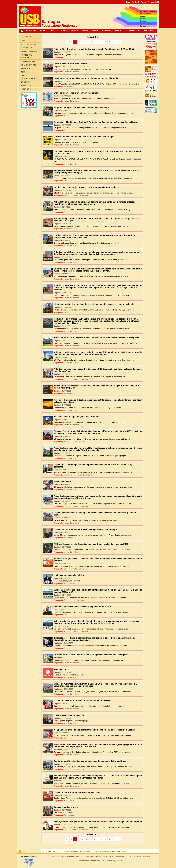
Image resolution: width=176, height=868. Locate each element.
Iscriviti (143, 19)
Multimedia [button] (107, 31)
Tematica (25, 68)
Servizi (143, 16)
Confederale (31, 31)
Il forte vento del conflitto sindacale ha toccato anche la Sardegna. (84, 137)
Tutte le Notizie (29, 44)
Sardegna (68, 57)
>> (119, 42)
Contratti (26, 82)
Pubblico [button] (54, 31)
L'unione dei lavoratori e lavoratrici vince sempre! (77, 93)
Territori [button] (74, 31)
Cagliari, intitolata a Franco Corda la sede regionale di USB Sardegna (86, 529)
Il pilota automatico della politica (69, 575)
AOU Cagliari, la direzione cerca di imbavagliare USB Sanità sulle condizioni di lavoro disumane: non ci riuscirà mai (98, 370)
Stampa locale (28, 61)
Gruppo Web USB (97, 861)
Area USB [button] (119, 31)
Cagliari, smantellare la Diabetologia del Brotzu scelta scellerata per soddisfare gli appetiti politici (95, 514)
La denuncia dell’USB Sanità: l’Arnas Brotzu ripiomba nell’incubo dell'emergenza (91, 655)
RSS (157, 2)
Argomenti (26, 48)
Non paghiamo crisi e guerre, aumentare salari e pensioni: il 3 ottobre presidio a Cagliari (94, 730)
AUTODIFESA (60, 669)
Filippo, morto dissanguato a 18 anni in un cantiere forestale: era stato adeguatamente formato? (98, 822)
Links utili (26, 89)
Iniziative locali (29, 51)
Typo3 (119, 861)
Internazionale (133, 31)
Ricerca (143, 21)
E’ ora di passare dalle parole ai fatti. (71, 64)
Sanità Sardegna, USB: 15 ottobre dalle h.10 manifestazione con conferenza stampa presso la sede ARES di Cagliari (97, 220)
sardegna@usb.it (119, 851)
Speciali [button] (95, 31)
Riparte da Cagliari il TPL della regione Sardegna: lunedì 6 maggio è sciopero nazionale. (94, 304)
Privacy (143, 26)
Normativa (26, 86)
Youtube (151, 2)
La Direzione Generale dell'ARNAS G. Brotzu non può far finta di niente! (87, 187)
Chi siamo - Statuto (148, 11)
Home (128, 2)
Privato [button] (64, 31)
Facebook (135, 2)
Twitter (143, 2)
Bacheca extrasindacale (29, 77)
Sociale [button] (85, 31)
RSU (23, 72)
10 (110, 42)
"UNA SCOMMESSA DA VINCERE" (70, 715)
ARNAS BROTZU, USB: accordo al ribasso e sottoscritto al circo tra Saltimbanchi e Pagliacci (96, 338)
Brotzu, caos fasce (63, 481)
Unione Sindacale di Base (71, 857)
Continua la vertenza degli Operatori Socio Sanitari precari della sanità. (86, 78)
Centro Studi (148, 31)
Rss (24, 851)
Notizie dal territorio (26, 56)
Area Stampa (145, 24)
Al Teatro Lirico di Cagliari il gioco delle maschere (77, 417)
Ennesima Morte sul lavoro (66, 807)
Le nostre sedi (146, 14)
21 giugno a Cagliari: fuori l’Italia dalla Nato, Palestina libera (81, 107)
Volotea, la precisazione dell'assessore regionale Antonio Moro (83, 607)
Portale (43, 31)
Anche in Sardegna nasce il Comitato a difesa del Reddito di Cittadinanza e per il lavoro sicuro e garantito (98, 560)
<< (67, 42)
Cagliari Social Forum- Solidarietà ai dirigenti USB (77, 792)
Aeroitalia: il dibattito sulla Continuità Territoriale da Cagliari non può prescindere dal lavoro (96, 122)
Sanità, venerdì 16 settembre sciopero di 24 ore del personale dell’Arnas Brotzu (90, 761)
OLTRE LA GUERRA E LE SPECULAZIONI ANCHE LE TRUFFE (82, 701)
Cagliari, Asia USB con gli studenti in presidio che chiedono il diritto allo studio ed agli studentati (94, 466)
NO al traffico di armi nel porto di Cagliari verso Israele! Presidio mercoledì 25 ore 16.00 (94, 49)
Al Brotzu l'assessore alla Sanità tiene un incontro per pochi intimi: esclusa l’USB (91, 544)
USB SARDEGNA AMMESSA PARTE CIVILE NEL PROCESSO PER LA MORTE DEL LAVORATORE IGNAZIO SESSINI (98, 152)
